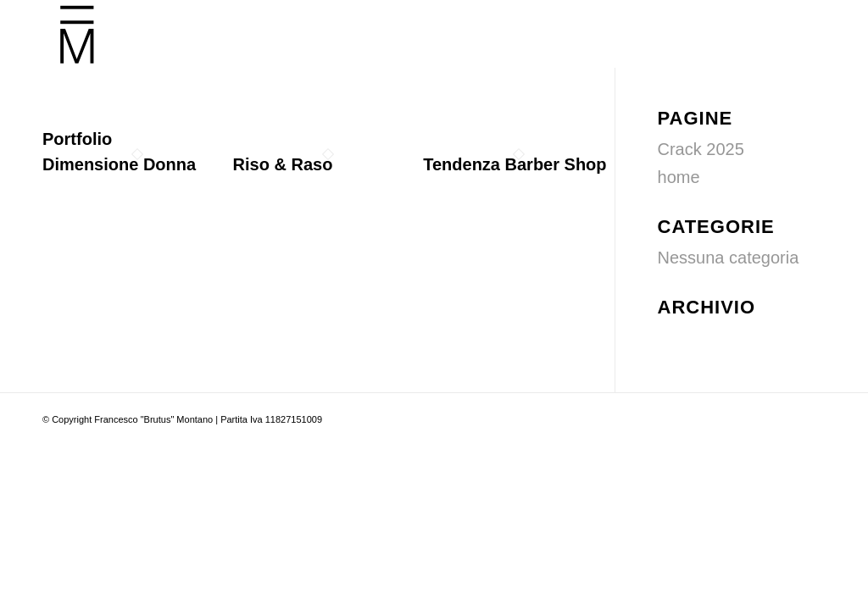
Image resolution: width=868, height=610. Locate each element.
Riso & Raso (283, 164)
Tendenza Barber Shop (515, 164)
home (679, 177)
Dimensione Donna (119, 164)
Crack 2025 (701, 149)
